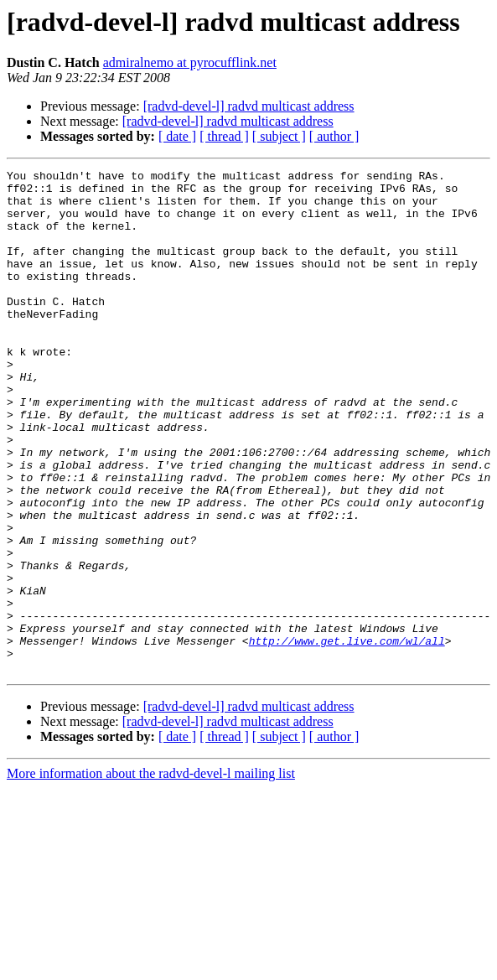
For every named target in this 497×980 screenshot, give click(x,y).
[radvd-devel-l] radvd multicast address (249, 106)
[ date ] (177, 136)
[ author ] (334, 136)
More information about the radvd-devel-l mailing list (151, 874)
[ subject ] (279, 136)
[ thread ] (224, 136)
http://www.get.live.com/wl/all (347, 736)
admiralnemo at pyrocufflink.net (190, 62)
